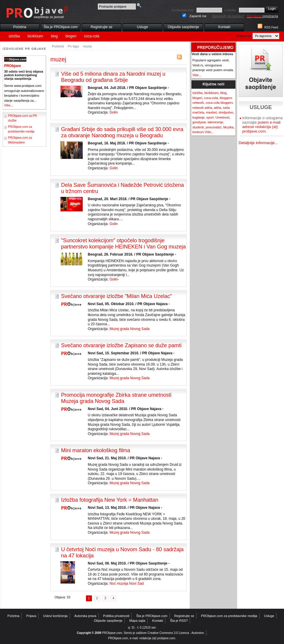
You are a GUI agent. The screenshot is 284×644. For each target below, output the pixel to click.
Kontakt (224, 27)
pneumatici (214, 127)
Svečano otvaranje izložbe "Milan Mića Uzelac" (117, 296)
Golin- (114, 279)
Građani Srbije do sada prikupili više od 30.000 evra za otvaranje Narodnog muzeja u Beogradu (122, 132)
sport (210, 117)
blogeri (71, 36)
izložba (14, 36)
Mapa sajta (137, 621)
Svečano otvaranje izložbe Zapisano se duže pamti (121, 345)
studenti (198, 127)
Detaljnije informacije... (258, 143)
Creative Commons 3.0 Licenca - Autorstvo (176, 633)
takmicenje (215, 122)
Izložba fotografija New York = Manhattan (110, 500)
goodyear (199, 122)
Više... (9, 105)
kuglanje (198, 117)
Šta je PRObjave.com (61, 27)
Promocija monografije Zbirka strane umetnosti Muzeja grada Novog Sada (116, 398)
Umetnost (222, 117)
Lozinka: (230, 10)
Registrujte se (102, 27)
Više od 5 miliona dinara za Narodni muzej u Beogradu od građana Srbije (113, 77)
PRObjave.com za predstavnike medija (229, 616)
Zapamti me (198, 16)
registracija (263, 16)
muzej (87, 46)
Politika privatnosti (116, 616)
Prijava (31, 616)
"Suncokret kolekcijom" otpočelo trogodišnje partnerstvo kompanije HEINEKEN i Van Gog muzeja (123, 244)
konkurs (198, 132)
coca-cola (92, 36)
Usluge (142, 27)
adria (217, 108)
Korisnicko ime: (183, 10)
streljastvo (226, 112)
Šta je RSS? (179, 621)
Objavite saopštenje (183, 27)
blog (54, 36)
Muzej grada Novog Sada (129, 329)
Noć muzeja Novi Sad (126, 584)
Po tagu (73, 46)
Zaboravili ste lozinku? (228, 16)
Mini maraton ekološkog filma (96, 450)
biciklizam (35, 36)
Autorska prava (85, 616)
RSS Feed (271, 27)
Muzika (228, 127)
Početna (20, 27)
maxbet (211, 112)
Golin (114, 112)
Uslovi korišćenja (55, 616)
